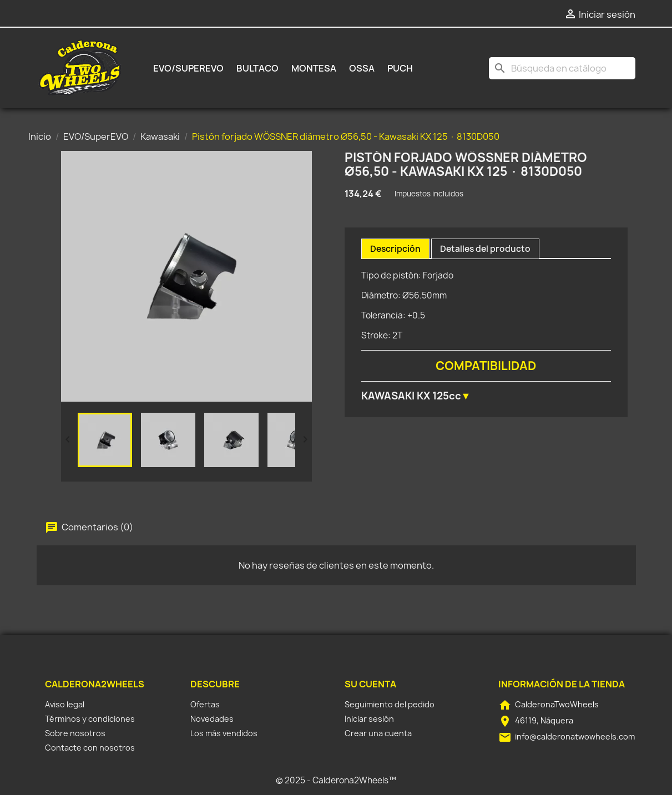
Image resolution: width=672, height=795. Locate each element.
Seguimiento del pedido (390, 704)
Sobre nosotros (75, 733)
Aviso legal (65, 704)
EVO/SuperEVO (188, 68)
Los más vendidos (224, 733)
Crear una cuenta (378, 733)
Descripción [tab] (395, 249)
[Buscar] (562, 68)
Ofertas (205, 704)
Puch (400, 68)
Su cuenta (370, 684)
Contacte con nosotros (90, 748)
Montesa (314, 68)
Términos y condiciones (90, 719)
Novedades (212, 719)
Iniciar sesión (369, 719)
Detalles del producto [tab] (485, 249)
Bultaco (257, 68)
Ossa (362, 68)
